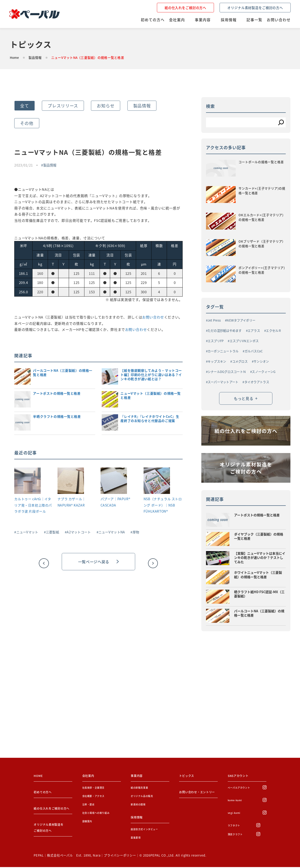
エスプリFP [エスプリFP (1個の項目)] (216, 340)
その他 (27, 123)
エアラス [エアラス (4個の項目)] (254, 330)
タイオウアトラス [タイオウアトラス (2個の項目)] (257, 381)
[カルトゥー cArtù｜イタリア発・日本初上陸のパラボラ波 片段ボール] (27, 482)
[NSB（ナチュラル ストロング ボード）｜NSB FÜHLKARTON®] (157, 482)
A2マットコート (79, 532)
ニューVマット (27, 532)
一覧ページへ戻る (99, 562)
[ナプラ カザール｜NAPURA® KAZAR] (71, 482)
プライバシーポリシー (120, 856)
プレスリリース (63, 106)
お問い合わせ (153, 317)
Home (14, 57)
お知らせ (106, 106)
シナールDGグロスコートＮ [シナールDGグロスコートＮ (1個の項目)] (227, 371)
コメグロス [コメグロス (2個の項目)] (240, 361)
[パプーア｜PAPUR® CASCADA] (114, 482)
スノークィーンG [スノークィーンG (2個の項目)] (264, 371)
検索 (210, 106)
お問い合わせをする (46, 734)
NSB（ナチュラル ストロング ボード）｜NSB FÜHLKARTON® (163, 505)
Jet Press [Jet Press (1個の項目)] (214, 320)
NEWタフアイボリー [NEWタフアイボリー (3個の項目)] (241, 320)
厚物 (136, 532)
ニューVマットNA (112, 532)
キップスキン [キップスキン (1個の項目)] (217, 361)
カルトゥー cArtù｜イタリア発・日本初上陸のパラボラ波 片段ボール (33, 505)
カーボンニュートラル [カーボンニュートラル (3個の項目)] (223, 351)
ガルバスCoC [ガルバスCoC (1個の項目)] (254, 351)
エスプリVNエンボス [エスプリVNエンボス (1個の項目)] (244, 340)
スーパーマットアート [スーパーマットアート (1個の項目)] (223, 381)
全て (24, 106)
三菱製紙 (52, 532)
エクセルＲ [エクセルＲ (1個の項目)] (274, 330)
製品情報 (35, 57)
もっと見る (246, 399)
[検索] (281, 122)
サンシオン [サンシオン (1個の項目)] (261, 361)
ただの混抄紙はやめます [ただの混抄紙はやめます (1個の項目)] (225, 330)
